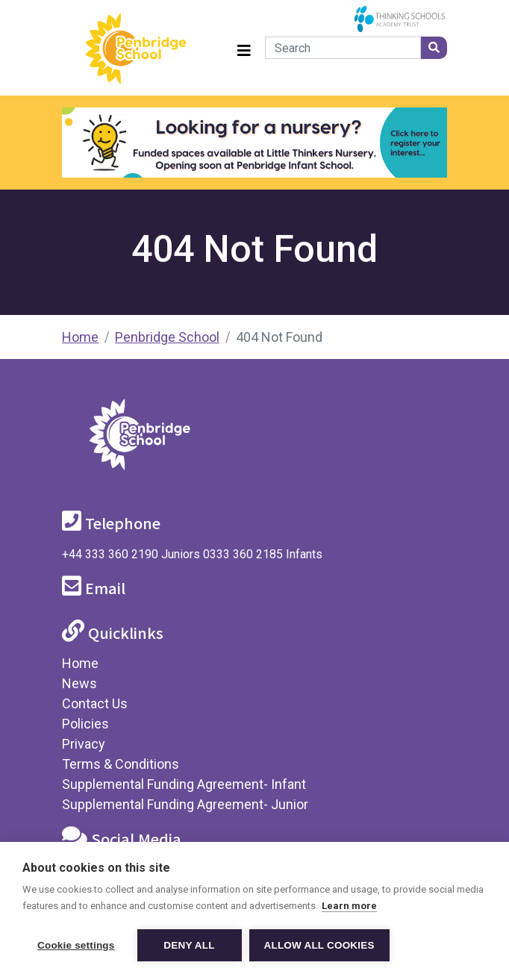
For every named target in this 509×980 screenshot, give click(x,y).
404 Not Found (279, 337)
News (79, 683)
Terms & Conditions (121, 764)
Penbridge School (167, 337)
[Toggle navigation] (244, 48)
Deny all (189, 945)
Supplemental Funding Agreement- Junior (185, 804)
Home (80, 337)
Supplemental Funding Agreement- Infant (184, 784)
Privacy (84, 744)
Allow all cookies (319, 945)
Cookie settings (76, 945)
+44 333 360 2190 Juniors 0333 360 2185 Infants (192, 554)
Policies (85, 724)
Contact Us (95, 703)
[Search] (343, 48)
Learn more (349, 906)
